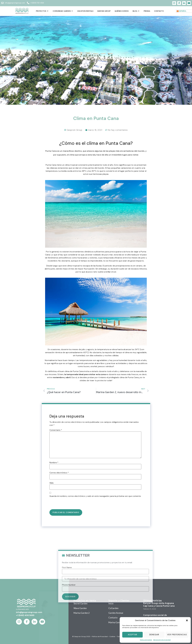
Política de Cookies (146, 640)
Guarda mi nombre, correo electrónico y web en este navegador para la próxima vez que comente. (95, 496)
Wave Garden (80, 608)
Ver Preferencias (177, 635)
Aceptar (132, 635)
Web (52, 483)
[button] (187, 620)
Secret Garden (80, 603)
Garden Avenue (116, 613)
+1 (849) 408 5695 (25, 615)
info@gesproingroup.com (29, 612)
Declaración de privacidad (162, 640)
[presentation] (67, 504)
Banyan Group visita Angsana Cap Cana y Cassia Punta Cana (159, 605)
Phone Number (69, 626)
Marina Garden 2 (82, 613)
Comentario (56, 430)
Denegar (154, 635)
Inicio (111, 603)
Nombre (54, 463)
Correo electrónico (59, 473)
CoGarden (113, 608)
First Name (67, 608)
